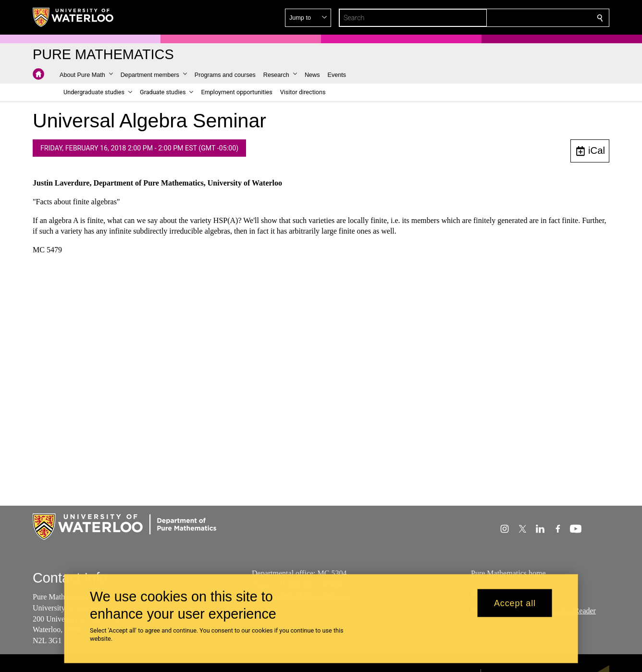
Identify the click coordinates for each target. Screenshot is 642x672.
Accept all (515, 603)
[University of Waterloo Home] (74, 17)
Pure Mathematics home (508, 573)
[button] (531, 18)
